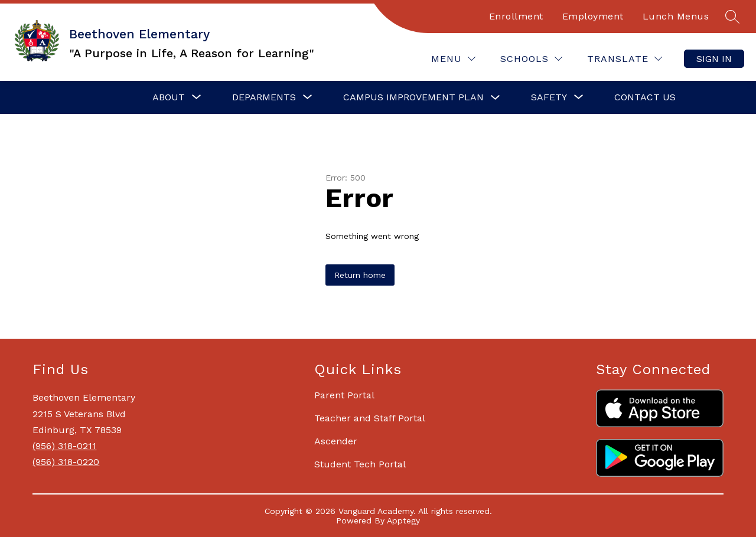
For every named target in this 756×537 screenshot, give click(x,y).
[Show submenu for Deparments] (264, 97)
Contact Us (645, 97)
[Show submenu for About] (169, 97)
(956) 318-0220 (66, 462)
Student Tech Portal (360, 464)
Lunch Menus (676, 16)
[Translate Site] (625, 59)
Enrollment (516, 16)
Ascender (336, 441)
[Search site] (732, 17)
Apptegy (403, 520)
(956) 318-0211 (64, 446)
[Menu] (453, 59)
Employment (593, 16)
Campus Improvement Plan (413, 97)
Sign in (714, 59)
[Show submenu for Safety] (549, 97)
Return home (360, 275)
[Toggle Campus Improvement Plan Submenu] (496, 98)
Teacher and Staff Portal (370, 418)
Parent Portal (344, 395)
